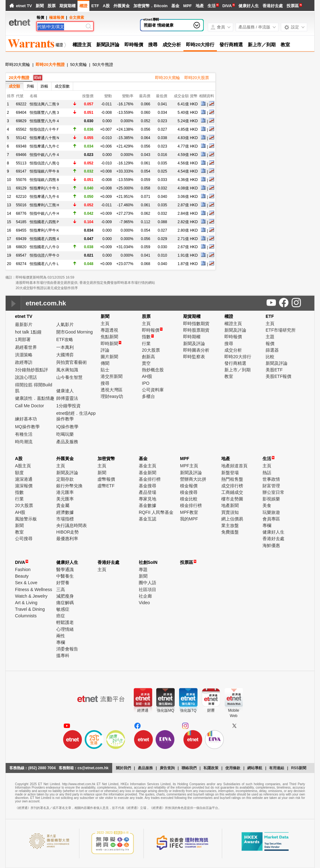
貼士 (105, 370)
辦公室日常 (273, 492)
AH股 (147, 376)
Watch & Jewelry (31, 596)
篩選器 (272, 350)
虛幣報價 (106, 479)
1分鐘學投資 (68, 406)
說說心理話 (26, 377)
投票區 (293, 6)
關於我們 (123, 768)
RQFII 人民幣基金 (156, 512)
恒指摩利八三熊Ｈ (45, 205)
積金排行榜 (191, 505)
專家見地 (147, 499)
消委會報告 (67, 649)
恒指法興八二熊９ (45, 104)
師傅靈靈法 (67, 398)
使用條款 (233, 768)
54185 (21, 222)
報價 (270, 344)
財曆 (211, 710)
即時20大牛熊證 (50, 65)
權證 (83, 6)
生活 (212, 6)
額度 (19, 473)
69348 (21, 146)
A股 (106, 6)
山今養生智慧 (69, 377)
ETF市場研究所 (281, 330)
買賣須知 (230, 512)
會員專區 (271, 519)
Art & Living (26, 603)
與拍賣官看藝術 (72, 362)
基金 (175, 6)
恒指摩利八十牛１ (45, 188)
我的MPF (189, 519)
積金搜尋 (189, 492)
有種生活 (24, 434)
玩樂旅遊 (271, 512)
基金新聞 (147, 473)
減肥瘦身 (65, 596)
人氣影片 (65, 324)
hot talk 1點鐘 (28, 332)
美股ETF (274, 370)
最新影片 (24, 324)
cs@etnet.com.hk (93, 768)
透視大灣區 (112, 390)
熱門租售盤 (232, 479)
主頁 (105, 324)
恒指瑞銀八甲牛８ (45, 171)
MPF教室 (189, 512)
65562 (21, 129)
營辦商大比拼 (193, 479)
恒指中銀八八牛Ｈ (45, 213)
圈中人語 (147, 583)
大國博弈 (65, 355)
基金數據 (147, 505)
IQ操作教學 (67, 427)
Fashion (23, 569)
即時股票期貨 (196, 330)
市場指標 (65, 519)
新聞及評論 (108, 45)
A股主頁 (23, 466)
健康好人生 (249, 6)
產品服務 (145, 768)
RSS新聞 (299, 768)
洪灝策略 (24, 355)
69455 (21, 230)
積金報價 (189, 486)
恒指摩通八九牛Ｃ (45, 146)
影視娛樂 (271, 499)
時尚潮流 (24, 442)
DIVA (227, 6)
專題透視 (109, 330)
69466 (21, 155)
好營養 (63, 583)
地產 (200, 6)
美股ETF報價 (278, 376)
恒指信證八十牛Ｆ (45, 129)
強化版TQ (188, 710)
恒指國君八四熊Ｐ (45, 222)
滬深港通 (24, 479)
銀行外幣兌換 (69, 486)
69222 (21, 104)
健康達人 (65, 391)
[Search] (61, 27)
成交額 (14, 86)
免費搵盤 (230, 532)
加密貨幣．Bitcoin (150, 6)
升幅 (30, 86)
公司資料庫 (153, 390)
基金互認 (147, 519)
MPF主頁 (189, 466)
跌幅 (44, 86)
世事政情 (271, 479)
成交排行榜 (232, 486)
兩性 (61, 636)
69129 (21, 188)
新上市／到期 (262, 45)
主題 (270, 337)
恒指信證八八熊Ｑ (45, 163)
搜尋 (153, 45)
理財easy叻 (112, 396)
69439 (21, 239)
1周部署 (23, 339)
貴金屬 (63, 505)
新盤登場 (230, 473)
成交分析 (172, 45)
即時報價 (134, 45)
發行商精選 (231, 45)
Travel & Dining (30, 609)
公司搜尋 (24, 539)
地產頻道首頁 (234, 466)
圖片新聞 (109, 357)
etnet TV (24, 6)
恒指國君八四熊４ (45, 239)
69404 (21, 113)
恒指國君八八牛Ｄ (45, 247)
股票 (52, 6)
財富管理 (271, 486)
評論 (105, 350)
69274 (21, 264)
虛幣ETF (106, 486)
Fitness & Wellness (34, 590)
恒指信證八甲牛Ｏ (45, 255)
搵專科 (63, 655)
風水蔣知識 (67, 370)
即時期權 (192, 337)
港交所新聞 (112, 376)
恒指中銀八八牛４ (45, 155)
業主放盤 (230, 525)
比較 (270, 357)
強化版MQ (165, 710)
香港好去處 (273, 6)
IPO (146, 383)
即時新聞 (111, 344)
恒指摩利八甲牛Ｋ (45, 230)
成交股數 (62, 86)
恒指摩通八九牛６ (45, 197)
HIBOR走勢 (67, 532)
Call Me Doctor (30, 406)
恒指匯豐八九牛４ (45, 121)
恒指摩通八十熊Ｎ (45, 138)
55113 (21, 163)
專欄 (267, 525)
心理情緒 (65, 629)
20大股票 (151, 350)
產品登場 (147, 492)
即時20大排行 (200, 45)
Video (144, 603)
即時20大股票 (197, 78)
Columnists (26, 616)
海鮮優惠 (271, 545)
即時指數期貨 (196, 324)
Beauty (22, 576)
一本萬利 (65, 347)
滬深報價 (24, 486)
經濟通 (143, 710)
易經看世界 (26, 347)
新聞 (40, 6)
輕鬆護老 (65, 622)
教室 (285, 45)
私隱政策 (211, 768)
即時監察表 (194, 357)
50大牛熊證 (103, 65)
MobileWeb (234, 713)
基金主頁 (147, 466)
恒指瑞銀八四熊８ (45, 180)
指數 (148, 337)
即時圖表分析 (196, 350)
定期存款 (65, 479)
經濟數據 (65, 512)
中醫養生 (65, 576)
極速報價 (57, 18)
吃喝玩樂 (65, 434)
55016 (21, 205)
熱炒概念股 (153, 370)
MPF (187, 6)
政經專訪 (24, 362)
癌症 (61, 616)
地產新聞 (230, 505)
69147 (21, 171)
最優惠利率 (67, 539)
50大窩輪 (79, 65)
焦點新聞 (109, 337)
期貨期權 (67, 6)
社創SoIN (148, 562)
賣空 (146, 363)
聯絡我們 (189, 768)
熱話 (267, 473)
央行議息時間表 (72, 525)
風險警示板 (26, 519)
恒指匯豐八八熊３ (45, 113)
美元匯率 (65, 499)
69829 (21, 121)
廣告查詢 (167, 768)
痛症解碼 (65, 603)
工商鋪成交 (232, 492)
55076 (21, 180)
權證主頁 (82, 45)
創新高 (148, 357)
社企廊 (145, 596)
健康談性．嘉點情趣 (35, 398)
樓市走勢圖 (232, 499)
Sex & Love (26, 583)
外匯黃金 (122, 6)
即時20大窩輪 (18, 65)
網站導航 (255, 768)
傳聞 (105, 363)
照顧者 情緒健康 (159, 25)
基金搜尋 (147, 486)
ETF (95, 6)
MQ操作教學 (27, 427)
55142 (21, 138)
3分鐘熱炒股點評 (32, 370)
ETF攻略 (65, 339)
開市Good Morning (75, 332)
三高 (61, 590)
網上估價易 (232, 519)
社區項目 (147, 590)
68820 (21, 247)
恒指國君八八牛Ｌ (45, 264)
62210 (21, 197)
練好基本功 (26, 419)
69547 (21, 255)
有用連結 (277, 768)
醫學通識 (65, 569)
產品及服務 (67, 442)
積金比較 (189, 499)
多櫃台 (148, 396)
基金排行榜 (150, 479)
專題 (143, 569)
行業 (146, 344)
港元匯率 (65, 492)
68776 (21, 213)
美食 (267, 505)
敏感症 (63, 609)
